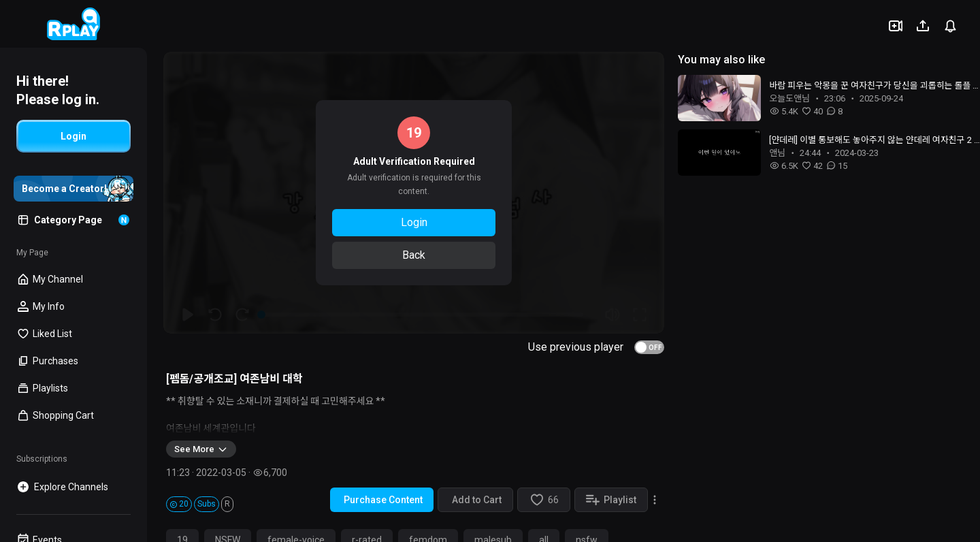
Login (414, 222)
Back (414, 255)
